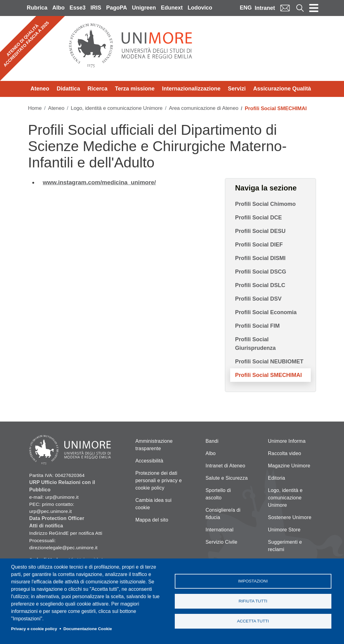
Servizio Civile (221, 542)
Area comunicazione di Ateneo (204, 108)
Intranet (265, 8)
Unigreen (144, 8)
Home (35, 108)
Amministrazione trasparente (154, 445)
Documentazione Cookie (88, 629)
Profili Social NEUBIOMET (269, 362)
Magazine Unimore (289, 466)
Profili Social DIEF (259, 245)
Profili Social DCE (258, 218)
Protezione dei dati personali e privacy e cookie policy (159, 480)
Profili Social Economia (266, 312)
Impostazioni (253, 581)
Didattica (68, 89)
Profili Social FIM (257, 326)
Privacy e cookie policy (34, 629)
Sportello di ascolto (218, 494)
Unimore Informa (287, 441)
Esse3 (78, 8)
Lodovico (200, 8)
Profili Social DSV (258, 299)
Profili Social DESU (260, 231)
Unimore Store (284, 530)
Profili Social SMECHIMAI (268, 375)
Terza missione (135, 89)
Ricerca (97, 89)
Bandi (212, 441)
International (220, 530)
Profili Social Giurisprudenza (255, 344)
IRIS (96, 8)
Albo (58, 8)
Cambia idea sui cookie (154, 504)
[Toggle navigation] (314, 8)
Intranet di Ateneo (225, 466)
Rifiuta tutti (253, 601)
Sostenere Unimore (290, 517)
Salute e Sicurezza (227, 478)
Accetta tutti (253, 621)
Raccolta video (285, 453)
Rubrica (37, 8)
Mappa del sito (152, 520)
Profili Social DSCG (261, 272)
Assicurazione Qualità (282, 89)
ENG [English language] (246, 8)
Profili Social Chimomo (265, 204)
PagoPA (117, 8)
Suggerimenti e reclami (285, 546)
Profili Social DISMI (260, 258)
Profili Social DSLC (260, 285)
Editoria (277, 478)
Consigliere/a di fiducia (223, 514)
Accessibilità (149, 461)
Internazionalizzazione (191, 89)
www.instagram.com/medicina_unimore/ (99, 182)
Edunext (172, 8)
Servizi (237, 89)
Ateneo (40, 89)
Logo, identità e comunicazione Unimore (117, 108)
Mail (285, 8)
